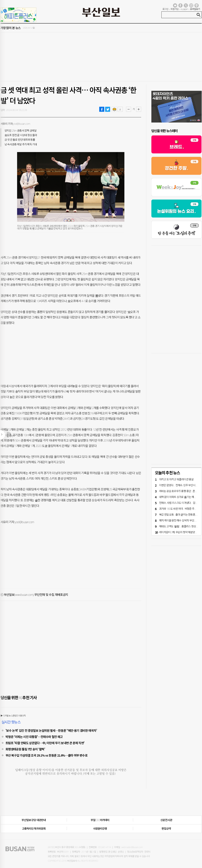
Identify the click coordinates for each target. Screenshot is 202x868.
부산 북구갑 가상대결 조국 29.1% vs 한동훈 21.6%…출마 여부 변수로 (47, 755)
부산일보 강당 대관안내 (34, 820)
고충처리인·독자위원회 (34, 829)
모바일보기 (195, 9)
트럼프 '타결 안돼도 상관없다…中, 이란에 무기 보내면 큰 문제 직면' (45, 743)
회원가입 (175, 9)
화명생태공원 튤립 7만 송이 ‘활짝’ (25, 749)
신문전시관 (166, 820)
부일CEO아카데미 (100, 820)
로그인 (165, 9)
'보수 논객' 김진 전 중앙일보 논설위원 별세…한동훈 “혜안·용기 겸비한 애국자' (51, 730)
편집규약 (166, 829)
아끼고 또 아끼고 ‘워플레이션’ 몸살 (176, 479)
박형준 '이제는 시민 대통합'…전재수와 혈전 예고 (34, 737)
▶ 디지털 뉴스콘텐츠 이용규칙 (13, 716)
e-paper (184, 9)
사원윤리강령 (100, 829)
